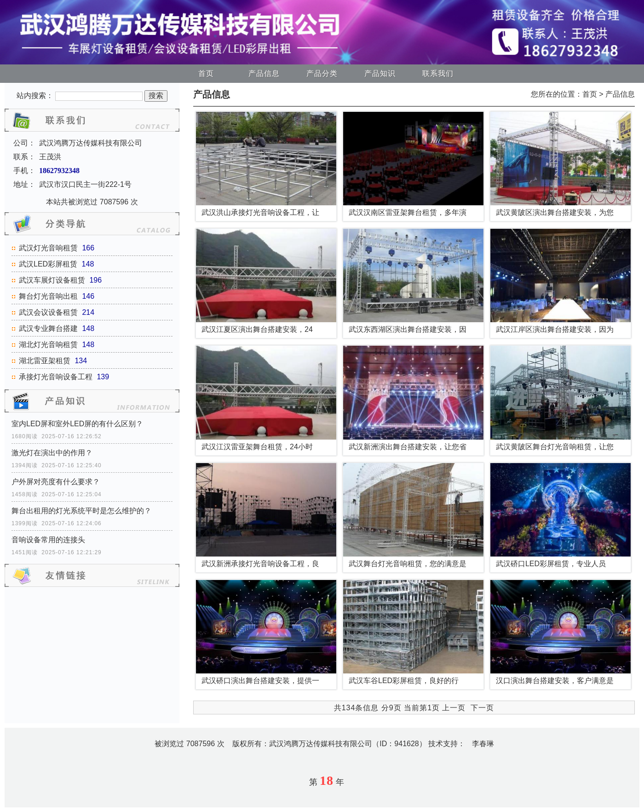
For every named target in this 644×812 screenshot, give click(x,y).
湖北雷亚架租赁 (45, 361)
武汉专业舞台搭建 (48, 328)
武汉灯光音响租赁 (48, 248)
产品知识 (380, 73)
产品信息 (264, 73)
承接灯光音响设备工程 (56, 377)
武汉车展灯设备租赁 (52, 280)
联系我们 (438, 73)
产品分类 (322, 73)
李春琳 (483, 744)
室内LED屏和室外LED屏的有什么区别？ (77, 424)
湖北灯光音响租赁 (48, 345)
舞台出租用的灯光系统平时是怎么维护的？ (81, 511)
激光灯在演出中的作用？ (52, 453)
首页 (206, 73)
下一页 (482, 708)
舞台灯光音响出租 (48, 296)
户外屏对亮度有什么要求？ (56, 482)
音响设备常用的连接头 (48, 540)
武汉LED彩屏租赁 (48, 264)
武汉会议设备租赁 (48, 312)
